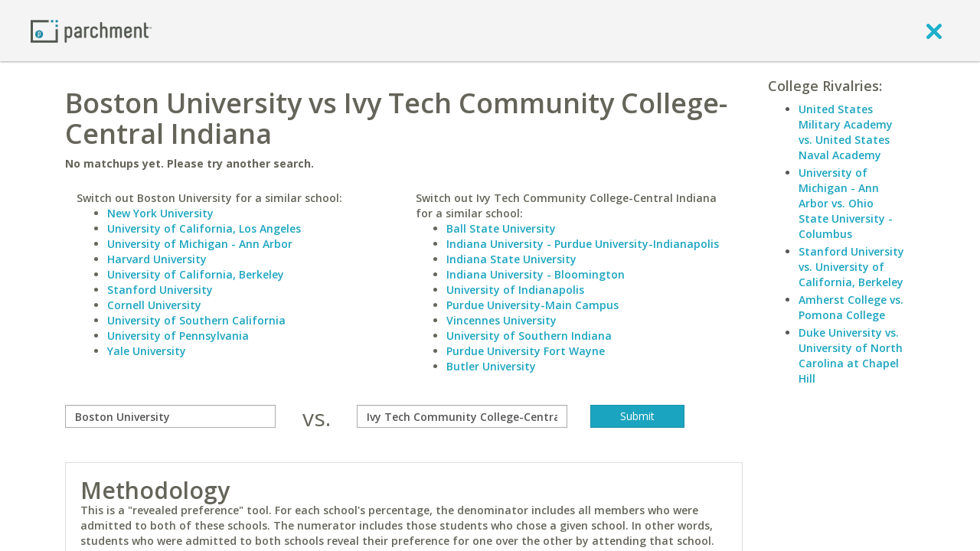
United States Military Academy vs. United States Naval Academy (846, 132)
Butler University (491, 366)
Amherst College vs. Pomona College (851, 307)
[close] (934, 31)
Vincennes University (501, 320)
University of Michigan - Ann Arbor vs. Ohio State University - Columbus (846, 203)
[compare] (170, 416)
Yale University (147, 351)
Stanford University (160, 290)
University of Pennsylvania (178, 336)
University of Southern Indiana (529, 336)
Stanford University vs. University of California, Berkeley (851, 267)
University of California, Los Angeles (204, 228)
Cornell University (154, 305)
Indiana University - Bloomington (536, 274)
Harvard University (157, 259)
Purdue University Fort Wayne (526, 351)
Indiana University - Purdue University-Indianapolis (583, 244)
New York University (160, 213)
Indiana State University (511, 259)
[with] (462, 416)
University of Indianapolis (515, 290)
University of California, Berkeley (196, 274)
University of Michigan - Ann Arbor (200, 244)
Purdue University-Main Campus (532, 305)
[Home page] (91, 30)
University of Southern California (196, 320)
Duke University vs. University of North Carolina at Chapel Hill (851, 355)
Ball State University (501, 228)
